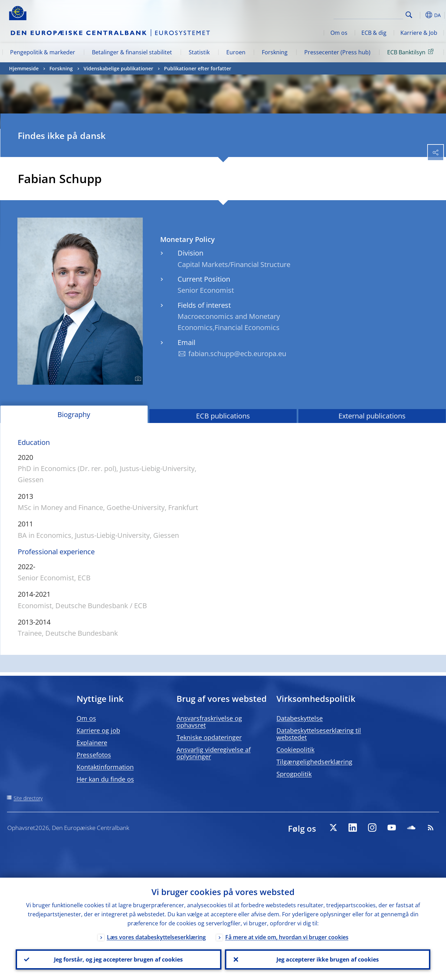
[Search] (368, 14)
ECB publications (223, 416)
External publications (372, 416)
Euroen (236, 52)
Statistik (199, 52)
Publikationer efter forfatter (198, 68)
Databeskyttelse (300, 718)
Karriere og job (98, 730)
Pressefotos (94, 755)
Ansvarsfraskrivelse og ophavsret (209, 722)
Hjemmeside (24, 68)
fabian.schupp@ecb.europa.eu (237, 354)
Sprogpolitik (294, 774)
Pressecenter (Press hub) (337, 52)
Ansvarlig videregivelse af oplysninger (214, 753)
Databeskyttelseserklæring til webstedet (319, 734)
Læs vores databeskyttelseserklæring (156, 937)
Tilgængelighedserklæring (314, 762)
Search (409, 15)
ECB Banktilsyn (412, 52)
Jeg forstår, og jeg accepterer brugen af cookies (118, 959)
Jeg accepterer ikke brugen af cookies (328, 959)
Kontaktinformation (105, 767)
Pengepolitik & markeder (43, 52)
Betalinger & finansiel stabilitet (132, 52)
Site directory (28, 798)
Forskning (275, 52)
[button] (420, 15)
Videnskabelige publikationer (118, 68)
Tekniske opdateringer (209, 737)
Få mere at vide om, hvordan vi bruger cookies (287, 937)
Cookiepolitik (295, 750)
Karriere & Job (419, 33)
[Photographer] (137, 379)
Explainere (92, 743)
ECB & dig (374, 33)
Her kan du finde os (105, 779)
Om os (339, 33)
